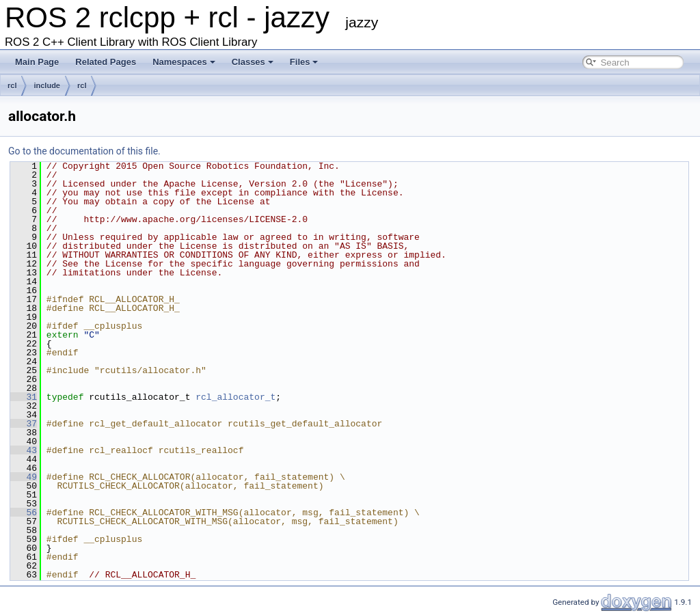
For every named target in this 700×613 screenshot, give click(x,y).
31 (24, 397)
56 (24, 513)
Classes (253, 62)
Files (304, 62)
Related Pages (106, 62)
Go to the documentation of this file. (84, 151)
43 (24, 450)
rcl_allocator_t (235, 397)
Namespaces (184, 62)
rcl (12, 85)
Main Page (37, 62)
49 (24, 477)
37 (24, 424)
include (47, 85)
